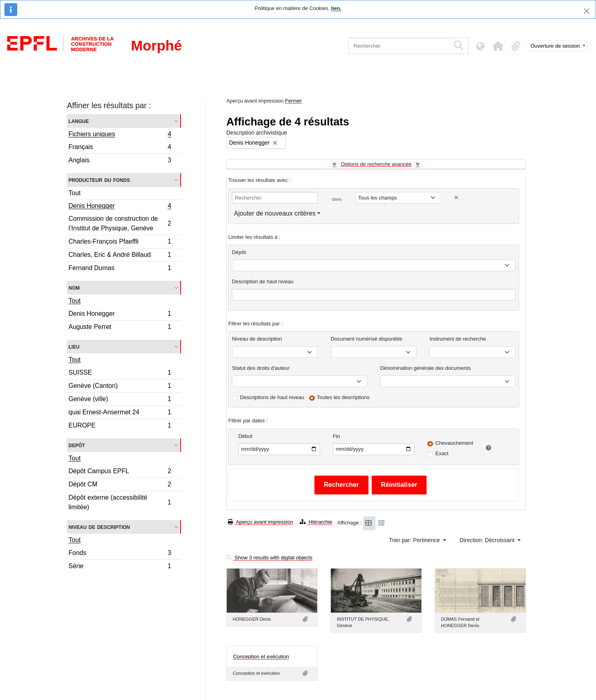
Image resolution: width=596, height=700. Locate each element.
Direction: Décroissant (488, 540)
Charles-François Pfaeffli (120, 243)
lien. (336, 8)
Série (120, 567)
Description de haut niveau (263, 281)
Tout (74, 193)
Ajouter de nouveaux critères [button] (275, 213)
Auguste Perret (120, 328)
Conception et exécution (261, 657)
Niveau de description (99, 527)
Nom (74, 287)
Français (120, 148)
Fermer (294, 101)
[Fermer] (587, 11)
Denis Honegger (120, 207)
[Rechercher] (399, 46)
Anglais (120, 161)
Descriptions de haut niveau (272, 397)
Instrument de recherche (458, 339)
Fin (336, 436)
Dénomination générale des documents (425, 368)
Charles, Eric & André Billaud (120, 256)
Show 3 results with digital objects (269, 558)
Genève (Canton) (120, 387)
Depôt (77, 445)
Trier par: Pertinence (415, 540)
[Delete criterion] (456, 198)
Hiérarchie (316, 522)
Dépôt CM (120, 485)
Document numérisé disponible (366, 339)
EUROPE (120, 426)
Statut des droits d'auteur (261, 368)
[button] (498, 46)
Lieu (74, 346)
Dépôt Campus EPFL (120, 472)
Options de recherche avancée (376, 164)
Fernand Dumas (120, 269)
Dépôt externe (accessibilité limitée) (120, 502)
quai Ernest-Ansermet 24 (120, 413)
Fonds (120, 554)
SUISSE (120, 374)
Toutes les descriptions (343, 397)
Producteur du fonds (99, 180)
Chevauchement (454, 443)
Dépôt (239, 252)
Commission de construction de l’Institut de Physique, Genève (120, 223)
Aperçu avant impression (261, 522)
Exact (442, 453)
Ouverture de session (556, 46)
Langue (79, 121)
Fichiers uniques (120, 135)
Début (245, 436)
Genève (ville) (120, 400)
